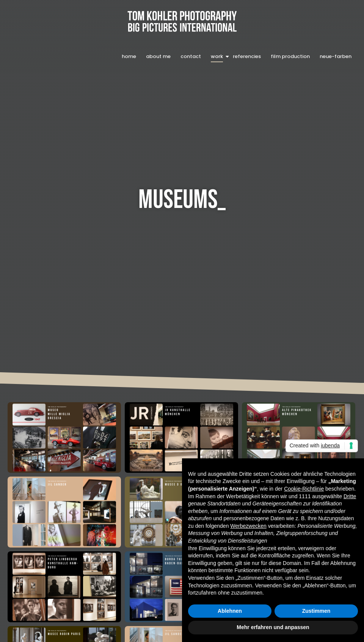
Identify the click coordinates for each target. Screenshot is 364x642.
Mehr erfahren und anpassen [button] (273, 627)
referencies (247, 56)
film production (290, 56)
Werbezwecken (248, 526)
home (129, 56)
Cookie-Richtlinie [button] (304, 489)
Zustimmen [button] (316, 611)
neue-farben (336, 56)
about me (158, 56)
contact (191, 56)
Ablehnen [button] (230, 611)
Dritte (350, 496)
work (217, 56)
